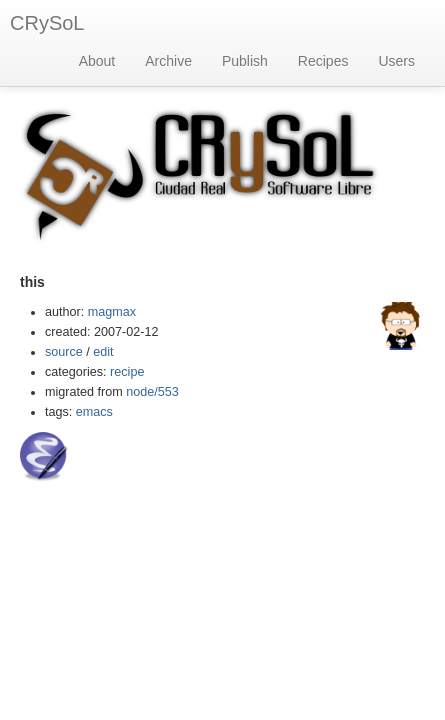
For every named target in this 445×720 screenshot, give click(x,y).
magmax (112, 312)
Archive (168, 61)
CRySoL (47, 23)
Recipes (323, 61)
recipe (127, 372)
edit (103, 352)
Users (396, 61)
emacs (94, 412)
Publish (245, 61)
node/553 (152, 392)
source (64, 352)
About (97, 61)
